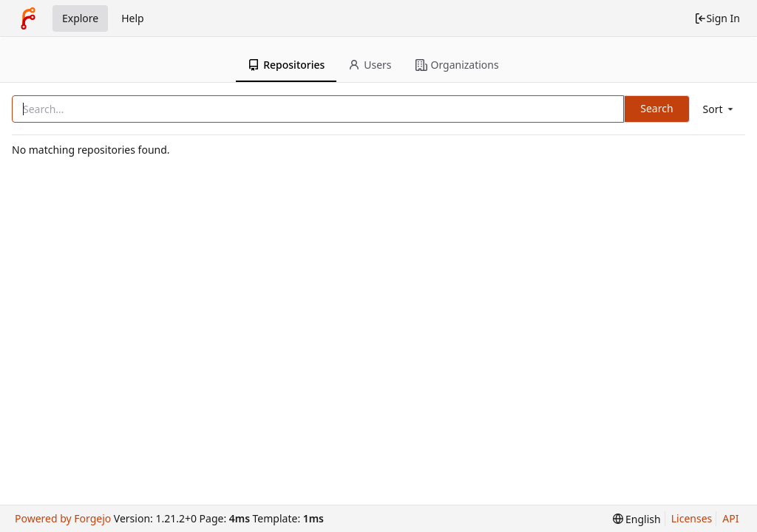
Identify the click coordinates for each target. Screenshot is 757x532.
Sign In (717, 18)
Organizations (457, 65)
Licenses (692, 518)
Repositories (286, 65)
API (730, 518)
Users (370, 65)
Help (133, 18)
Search (656, 108)
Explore (80, 18)
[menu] (719, 109)
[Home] (28, 18)
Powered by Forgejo (63, 518)
